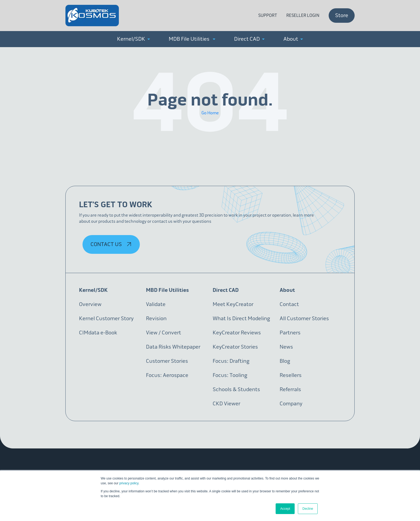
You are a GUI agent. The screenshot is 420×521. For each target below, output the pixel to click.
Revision (156, 318)
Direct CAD (226, 290)
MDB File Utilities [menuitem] (192, 39)
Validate (156, 304)
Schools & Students (236, 389)
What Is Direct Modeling (241, 318)
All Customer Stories (304, 318)
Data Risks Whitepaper (173, 347)
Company (291, 404)
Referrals (290, 389)
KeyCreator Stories (235, 347)
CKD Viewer (226, 404)
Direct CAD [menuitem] (249, 39)
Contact (289, 304)
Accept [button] (285, 509)
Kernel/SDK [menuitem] (134, 39)
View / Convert (164, 333)
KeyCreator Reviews (237, 333)
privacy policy (129, 483)
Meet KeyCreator (233, 304)
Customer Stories (167, 361)
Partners (290, 333)
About (287, 290)
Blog (285, 361)
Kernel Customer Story (106, 318)
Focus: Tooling (230, 375)
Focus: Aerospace (167, 375)
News (286, 347)
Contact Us (112, 244)
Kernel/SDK (93, 290)
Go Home (210, 113)
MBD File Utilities (167, 290)
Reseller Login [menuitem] (303, 15)
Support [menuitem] (268, 15)
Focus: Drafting (231, 361)
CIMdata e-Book (98, 333)
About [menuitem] (293, 39)
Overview (90, 304)
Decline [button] (308, 509)
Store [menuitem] (342, 15)
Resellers (291, 375)
